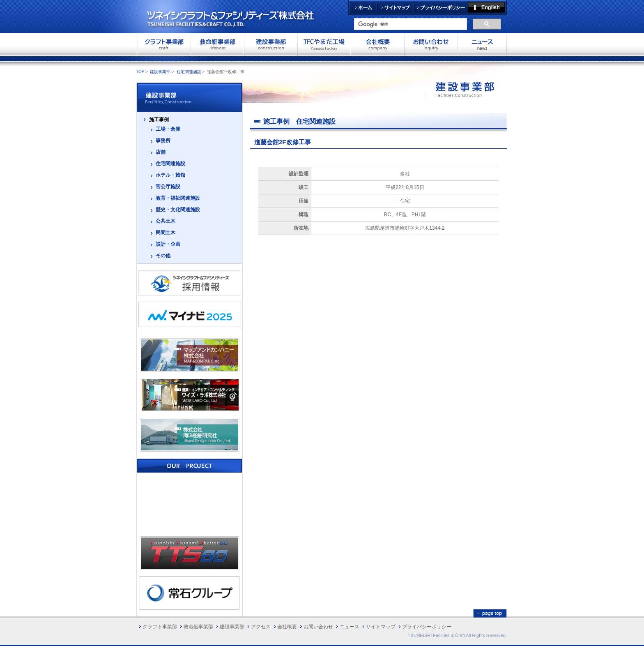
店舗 (161, 152)
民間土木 (166, 233)
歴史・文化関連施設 (178, 210)
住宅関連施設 (189, 72)
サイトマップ (396, 8)
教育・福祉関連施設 (178, 198)
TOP (140, 72)
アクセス (261, 627)
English (487, 8)
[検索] (410, 24)
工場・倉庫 (168, 129)
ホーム (363, 8)
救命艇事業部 (217, 44)
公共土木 (166, 221)
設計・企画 (168, 244)
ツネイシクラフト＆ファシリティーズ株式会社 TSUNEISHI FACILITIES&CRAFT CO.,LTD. (238, 16)
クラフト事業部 (164, 44)
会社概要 (377, 44)
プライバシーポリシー (441, 8)
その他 (163, 256)
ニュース (350, 627)
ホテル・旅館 (170, 175)
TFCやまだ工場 (324, 44)
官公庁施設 (168, 187)
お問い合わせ (431, 44)
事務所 (163, 141)
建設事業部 (271, 44)
